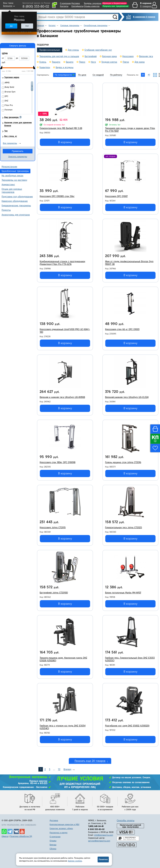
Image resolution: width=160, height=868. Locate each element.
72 (59, 769)
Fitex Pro (9, 105)
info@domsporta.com (104, 835)
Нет (27, 26)
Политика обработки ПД (21, 836)
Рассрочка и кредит (59, 833)
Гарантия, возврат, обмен (61, 828)
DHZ (6, 101)
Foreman (9, 110)
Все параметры (10, 143)
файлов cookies (75, 861)
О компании (65, 3)
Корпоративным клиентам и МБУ (64, 824)
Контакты (64, 6)
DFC (6, 96)
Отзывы (53, 841)
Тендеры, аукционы (93, 3)
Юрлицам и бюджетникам (114, 3)
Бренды (53, 845)
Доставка (76, 3)
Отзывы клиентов (92, 6)
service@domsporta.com (99, 841)
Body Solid (9, 87)
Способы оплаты (126, 820)
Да (11, 26)
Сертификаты (77, 6)
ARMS (7, 83)
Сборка (53, 849)
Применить (18, 151)
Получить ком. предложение (116, 6)
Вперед (67, 769)
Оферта (5, 836)
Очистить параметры (18, 157)
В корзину (65, 142)
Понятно (103, 859)
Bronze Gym (10, 92)
